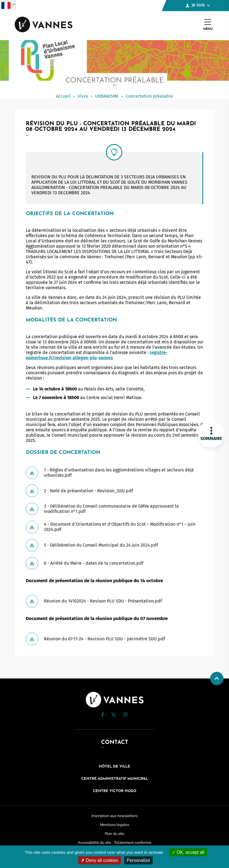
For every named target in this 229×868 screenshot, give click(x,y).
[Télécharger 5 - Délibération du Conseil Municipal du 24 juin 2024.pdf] (115, 545)
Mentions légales (114, 825)
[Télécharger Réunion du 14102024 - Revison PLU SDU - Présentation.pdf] (115, 601)
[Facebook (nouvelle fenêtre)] (103, 716)
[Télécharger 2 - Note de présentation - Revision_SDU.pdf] (115, 491)
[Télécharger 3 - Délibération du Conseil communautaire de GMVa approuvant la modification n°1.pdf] (115, 509)
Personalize (139, 860)
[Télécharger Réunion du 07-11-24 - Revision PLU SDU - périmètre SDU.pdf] (115, 639)
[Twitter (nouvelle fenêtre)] (113, 715)
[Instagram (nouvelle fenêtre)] (125, 715)
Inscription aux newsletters (115, 816)
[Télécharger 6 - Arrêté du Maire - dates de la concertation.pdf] (115, 563)
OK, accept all (188, 852)
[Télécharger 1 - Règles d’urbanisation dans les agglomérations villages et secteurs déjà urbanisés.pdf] (115, 473)
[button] (103, 715)
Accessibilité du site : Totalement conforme (114, 843)
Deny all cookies (100, 860)
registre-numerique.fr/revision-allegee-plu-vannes (97, 355)
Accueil (63, 96)
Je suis (198, 6)
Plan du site (114, 834)
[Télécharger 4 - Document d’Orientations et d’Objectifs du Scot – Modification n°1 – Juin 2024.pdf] (115, 527)
